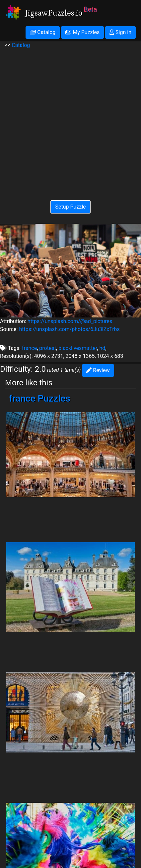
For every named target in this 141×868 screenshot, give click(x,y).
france (29, 348)
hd (103, 348)
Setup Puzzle (70, 207)
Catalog (43, 32)
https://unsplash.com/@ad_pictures (70, 321)
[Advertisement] (70, 120)
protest (48, 348)
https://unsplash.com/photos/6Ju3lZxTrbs (69, 329)
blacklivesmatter (78, 348)
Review (98, 370)
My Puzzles (82, 32)
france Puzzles (40, 398)
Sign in (120, 32)
